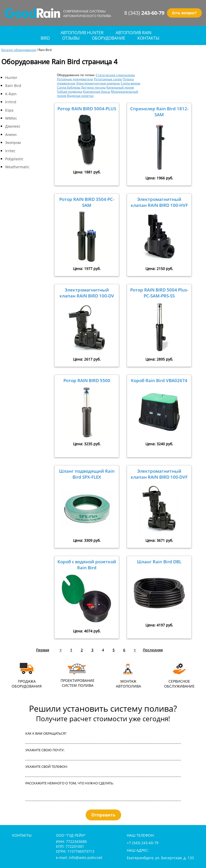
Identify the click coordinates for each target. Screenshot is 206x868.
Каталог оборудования (19, 50)
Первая (43, 650)
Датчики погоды (93, 87)
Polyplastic (14, 159)
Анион (11, 134)
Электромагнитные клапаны (98, 83)
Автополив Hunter (82, 33)
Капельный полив (120, 87)
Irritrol (11, 102)
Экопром (13, 143)
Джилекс (13, 126)
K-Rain (11, 94)
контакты (148, 38)
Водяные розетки (80, 96)
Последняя (153, 650)
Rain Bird (13, 86)
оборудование (109, 38)
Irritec (10, 151)
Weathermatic (17, 167)
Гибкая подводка (70, 91)
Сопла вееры (130, 83)
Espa (9, 110)
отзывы (71, 38)
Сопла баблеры (69, 87)
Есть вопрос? (184, 13)
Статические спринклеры (115, 75)
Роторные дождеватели (75, 79)
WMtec (11, 118)
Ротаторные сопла (108, 79)
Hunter (11, 78)
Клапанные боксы (97, 91)
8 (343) (144, 13)
